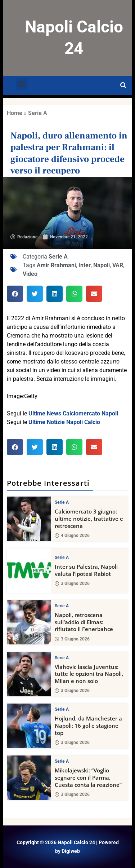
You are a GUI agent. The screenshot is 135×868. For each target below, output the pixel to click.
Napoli (102, 265)
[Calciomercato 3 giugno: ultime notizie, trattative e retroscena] (29, 519)
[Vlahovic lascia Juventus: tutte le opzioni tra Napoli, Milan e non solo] (29, 674)
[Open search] (123, 85)
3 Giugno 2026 (72, 583)
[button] (22, 84)
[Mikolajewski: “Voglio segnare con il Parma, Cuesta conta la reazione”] (29, 778)
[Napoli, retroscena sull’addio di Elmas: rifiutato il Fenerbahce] (29, 622)
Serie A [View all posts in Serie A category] (62, 502)
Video (30, 274)
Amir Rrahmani (56, 265)
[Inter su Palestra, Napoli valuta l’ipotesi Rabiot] (29, 570)
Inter (85, 265)
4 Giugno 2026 (72, 535)
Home (15, 113)
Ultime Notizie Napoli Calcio (64, 422)
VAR (118, 265)
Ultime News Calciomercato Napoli (73, 413)
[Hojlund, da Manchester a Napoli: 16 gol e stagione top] (29, 726)
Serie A (38, 113)
